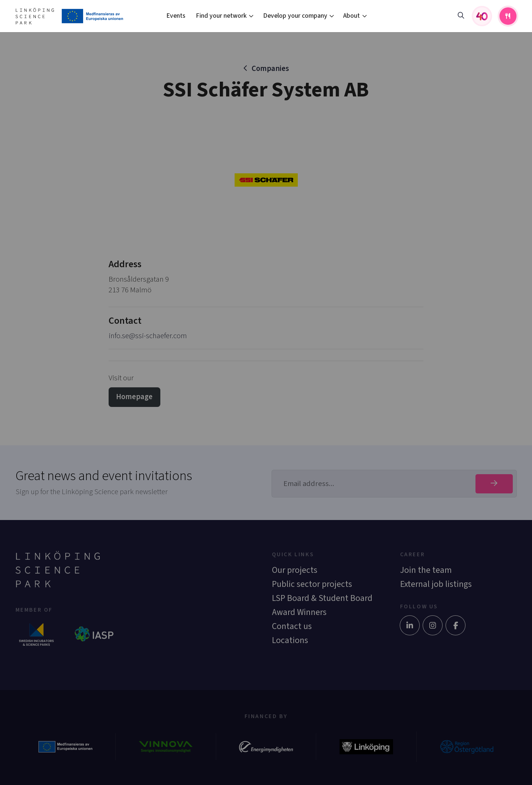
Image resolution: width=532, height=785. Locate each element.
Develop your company (295, 16)
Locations (290, 640)
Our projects (295, 570)
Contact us (292, 626)
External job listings (436, 584)
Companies (270, 69)
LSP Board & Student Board (322, 598)
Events (176, 16)
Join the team (426, 570)
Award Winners (299, 612)
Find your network (221, 16)
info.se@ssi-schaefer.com (148, 336)
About (352, 16)
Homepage (134, 397)
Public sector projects (312, 584)
